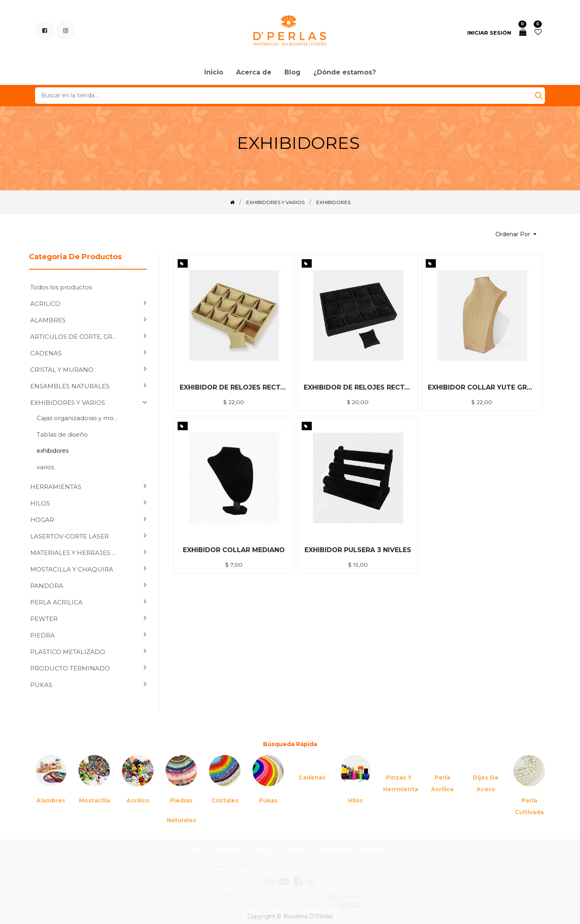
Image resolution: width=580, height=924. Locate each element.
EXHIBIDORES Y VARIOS (68, 403)
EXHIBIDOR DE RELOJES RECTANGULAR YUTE (234, 387)
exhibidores (53, 451)
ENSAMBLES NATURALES (70, 386)
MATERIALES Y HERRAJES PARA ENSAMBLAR (77, 553)
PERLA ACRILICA (56, 602)
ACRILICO (45, 304)
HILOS (40, 503)
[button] (516, 234)
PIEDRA (42, 635)
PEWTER (44, 619)
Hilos (355, 800)
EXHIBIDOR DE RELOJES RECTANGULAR (358, 387)
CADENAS (46, 353)
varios (45, 467)
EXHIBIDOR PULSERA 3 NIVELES (358, 550)
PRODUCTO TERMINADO (70, 668)
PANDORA (47, 586)
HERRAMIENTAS (56, 487)
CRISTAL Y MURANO (62, 370)
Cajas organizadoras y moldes (81, 418)
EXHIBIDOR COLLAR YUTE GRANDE (482, 387)
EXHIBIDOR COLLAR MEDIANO (234, 550)
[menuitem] (214, 73)
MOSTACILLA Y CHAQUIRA (72, 569)
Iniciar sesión (489, 33)
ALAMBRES (48, 320)
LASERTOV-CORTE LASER (69, 536)
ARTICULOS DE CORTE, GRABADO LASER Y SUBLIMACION (77, 337)
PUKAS (41, 685)
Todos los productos (61, 287)
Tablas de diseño (62, 434)
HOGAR (42, 520)
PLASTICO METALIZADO (68, 652)
